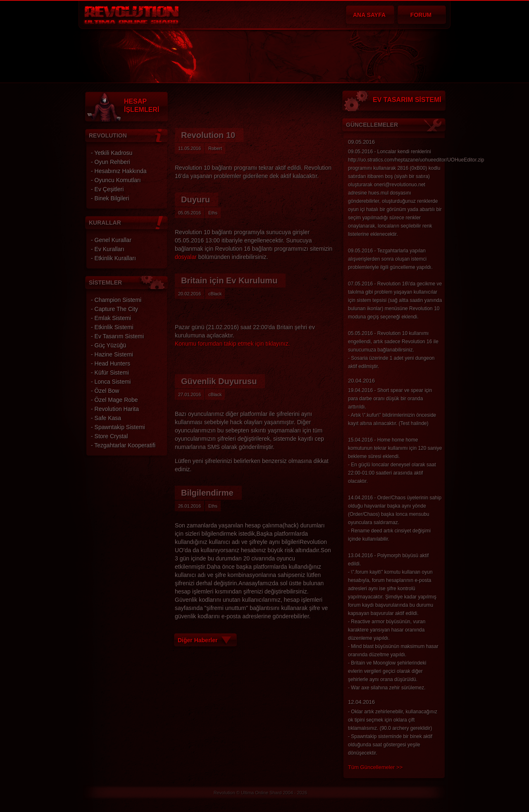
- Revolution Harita (115, 409)
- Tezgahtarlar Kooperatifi (123, 445)
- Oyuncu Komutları (116, 180)
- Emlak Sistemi (111, 318)
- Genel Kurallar (111, 240)
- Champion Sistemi (116, 300)
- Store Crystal (109, 436)
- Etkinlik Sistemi (112, 327)
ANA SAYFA (369, 15)
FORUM (421, 15)
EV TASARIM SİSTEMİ (407, 100)
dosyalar (186, 257)
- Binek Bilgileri (110, 198)
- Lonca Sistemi (111, 382)
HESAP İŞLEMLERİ (142, 106)
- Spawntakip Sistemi (118, 427)
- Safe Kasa (106, 418)
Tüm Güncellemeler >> (375, 767)
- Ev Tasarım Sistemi (117, 336)
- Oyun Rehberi (111, 162)
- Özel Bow (105, 391)
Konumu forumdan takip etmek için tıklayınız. (232, 344)
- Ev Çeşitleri (107, 189)
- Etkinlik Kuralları (113, 258)
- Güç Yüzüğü (108, 345)
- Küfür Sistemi (110, 373)
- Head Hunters (111, 363)
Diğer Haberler (198, 640)
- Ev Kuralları (108, 249)
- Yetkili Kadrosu (112, 153)
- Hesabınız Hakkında (119, 171)
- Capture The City (114, 309)
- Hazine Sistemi (112, 354)
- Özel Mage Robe (114, 400)
